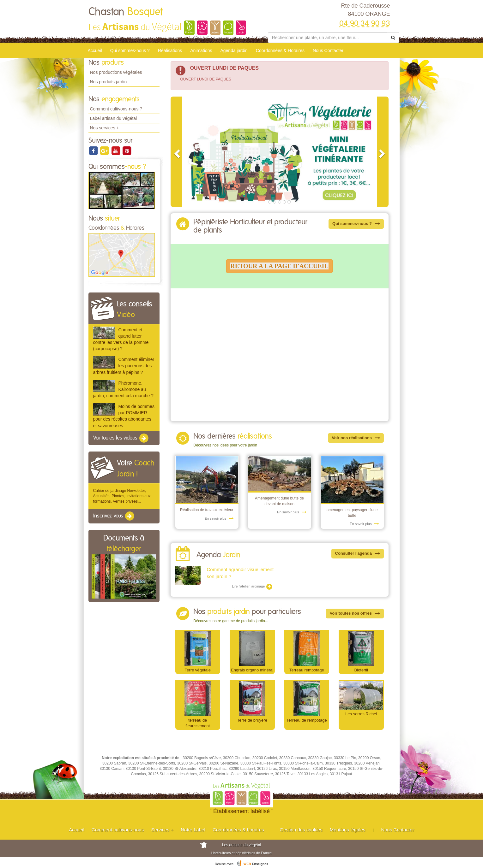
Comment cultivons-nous (118, 830)
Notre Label (193, 830)
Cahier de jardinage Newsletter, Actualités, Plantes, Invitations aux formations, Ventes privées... (122, 496)
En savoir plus (219, 518)
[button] (176, 152)
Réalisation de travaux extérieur (207, 510)
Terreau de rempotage (307, 720)
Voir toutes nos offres (355, 613)
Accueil (95, 50)
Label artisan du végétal (114, 118)
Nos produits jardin (109, 82)
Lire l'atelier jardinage (252, 587)
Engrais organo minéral (252, 670)
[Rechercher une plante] (328, 38)
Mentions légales (348, 830)
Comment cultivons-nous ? (116, 109)
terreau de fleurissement (198, 723)
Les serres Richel (361, 714)
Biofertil (361, 670)
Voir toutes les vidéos (121, 438)
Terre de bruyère (252, 720)
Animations (201, 50)
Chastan (126, 12)
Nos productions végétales (116, 72)
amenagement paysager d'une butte (352, 513)
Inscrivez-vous (114, 516)
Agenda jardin (234, 50)
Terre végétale (198, 670)
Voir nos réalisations (356, 438)
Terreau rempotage (307, 670)
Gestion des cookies (301, 830)
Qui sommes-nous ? (130, 50)
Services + (162, 830)
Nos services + (105, 128)
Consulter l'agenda (358, 553)
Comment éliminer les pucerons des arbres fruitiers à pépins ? (124, 366)
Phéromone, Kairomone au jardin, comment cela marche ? (123, 389)
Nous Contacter (328, 50)
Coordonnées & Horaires (280, 50)
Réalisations (170, 50)
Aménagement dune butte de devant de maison (279, 501)
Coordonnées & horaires (238, 830)
